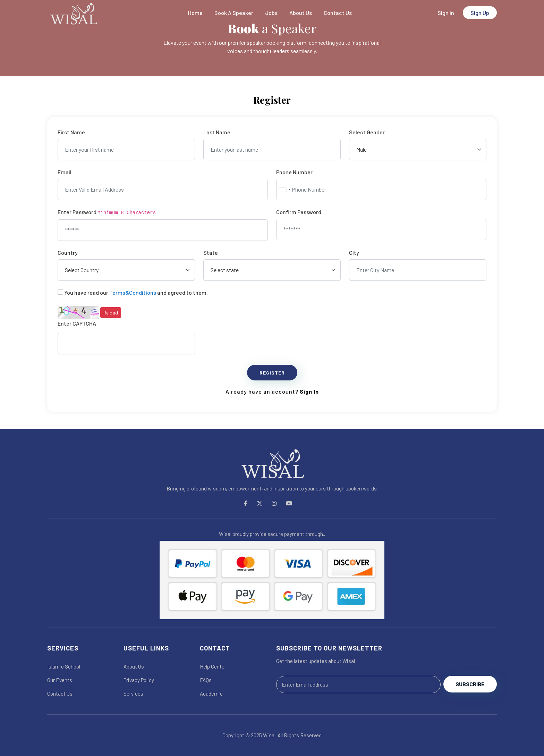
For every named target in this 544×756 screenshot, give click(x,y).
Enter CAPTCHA (77, 323)
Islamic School (64, 666)
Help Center (213, 666)
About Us (301, 13)
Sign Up (480, 13)
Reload (111, 313)
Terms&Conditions (133, 292)
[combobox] (284, 190)
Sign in (446, 13)
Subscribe (470, 684)
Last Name (217, 132)
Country (68, 253)
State (211, 253)
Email (65, 172)
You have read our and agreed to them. (136, 292)
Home (195, 13)
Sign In (309, 391)
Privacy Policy (139, 680)
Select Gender (367, 132)
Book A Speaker (234, 13)
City (354, 253)
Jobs (271, 13)
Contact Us (338, 13)
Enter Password (107, 212)
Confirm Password (299, 212)
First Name (71, 132)
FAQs (206, 680)
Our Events (60, 680)
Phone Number (294, 172)
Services (133, 694)
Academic (211, 694)
